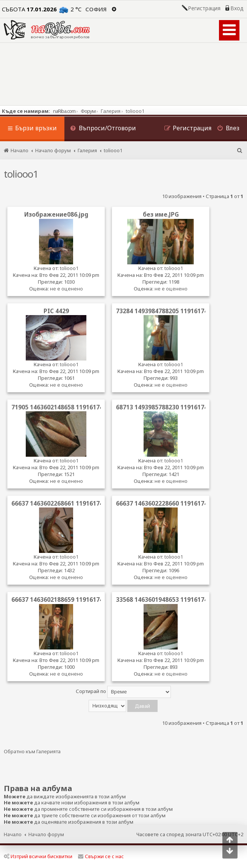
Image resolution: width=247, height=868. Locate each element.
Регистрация (204, 8)
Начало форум (46, 834)
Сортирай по (123, 692)
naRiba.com (64, 111)
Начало (13, 834)
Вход (237, 8)
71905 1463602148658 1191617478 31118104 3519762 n (90, 407)
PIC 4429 (56, 311)
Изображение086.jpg (56, 214)
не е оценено (66, 289)
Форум (88, 111)
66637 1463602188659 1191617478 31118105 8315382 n (90, 599)
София (96, 9)
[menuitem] (103, 129)
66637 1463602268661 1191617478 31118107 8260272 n (90, 503)
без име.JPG (161, 214)
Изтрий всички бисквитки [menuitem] (38, 856)
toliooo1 (21, 174)
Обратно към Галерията (32, 752)
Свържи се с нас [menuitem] (101, 856)
